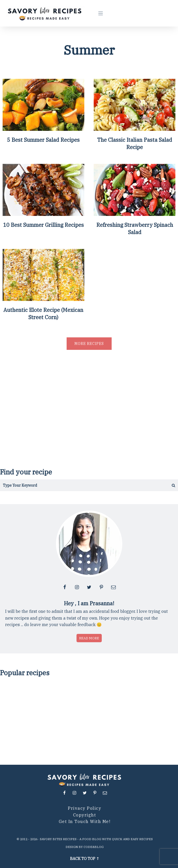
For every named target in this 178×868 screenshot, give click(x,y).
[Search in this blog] (76, 485)
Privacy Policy (85, 808)
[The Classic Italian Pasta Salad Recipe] (135, 129)
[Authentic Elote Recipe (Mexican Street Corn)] (43, 299)
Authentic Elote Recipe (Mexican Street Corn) (43, 314)
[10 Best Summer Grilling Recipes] (43, 214)
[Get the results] (165, 485)
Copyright (85, 815)
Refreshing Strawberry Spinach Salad (135, 229)
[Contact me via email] (113, 587)
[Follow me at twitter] (89, 587)
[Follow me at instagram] (77, 587)
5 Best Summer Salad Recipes (43, 140)
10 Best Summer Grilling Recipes (43, 225)
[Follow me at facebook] (65, 587)
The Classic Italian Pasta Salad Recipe (135, 143)
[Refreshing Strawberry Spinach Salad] (135, 214)
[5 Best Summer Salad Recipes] (43, 129)
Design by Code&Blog (85, 847)
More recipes (89, 344)
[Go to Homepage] (45, 13)
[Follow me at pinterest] (101, 587)
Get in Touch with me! (85, 821)
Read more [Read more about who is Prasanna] (89, 638)
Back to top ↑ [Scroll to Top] (85, 859)
